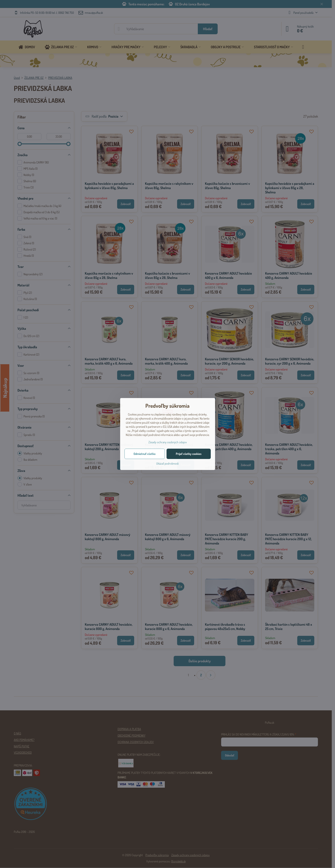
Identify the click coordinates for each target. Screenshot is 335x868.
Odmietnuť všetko (145, 454)
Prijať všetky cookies (189, 454)
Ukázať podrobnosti (167, 463)
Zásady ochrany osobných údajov (168, 442)
